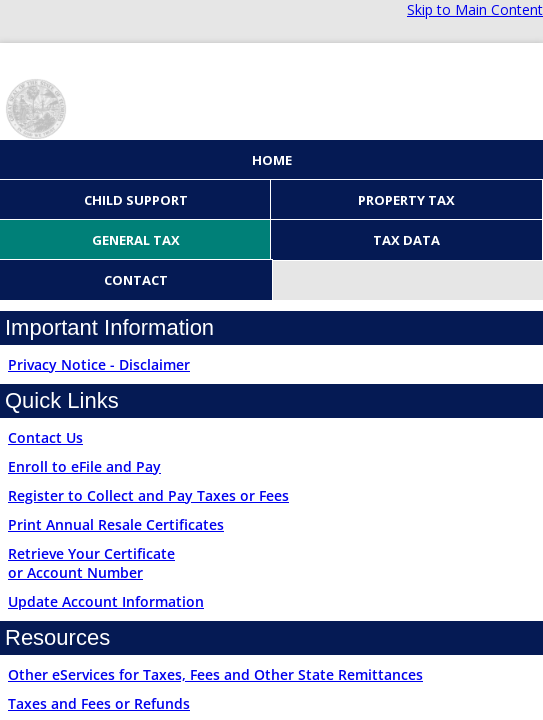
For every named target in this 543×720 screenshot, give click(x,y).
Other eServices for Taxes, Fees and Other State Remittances (215, 674)
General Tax (136, 240)
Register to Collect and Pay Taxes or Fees (148, 495)
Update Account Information (106, 601)
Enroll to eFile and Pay (84, 466)
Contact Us (45, 437)
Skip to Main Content (475, 9)
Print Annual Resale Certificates (116, 524)
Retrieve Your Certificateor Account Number (91, 563)
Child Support (136, 200)
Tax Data (406, 240)
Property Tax (406, 200)
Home (272, 160)
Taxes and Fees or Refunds (99, 703)
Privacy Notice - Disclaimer (99, 364)
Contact (136, 280)
